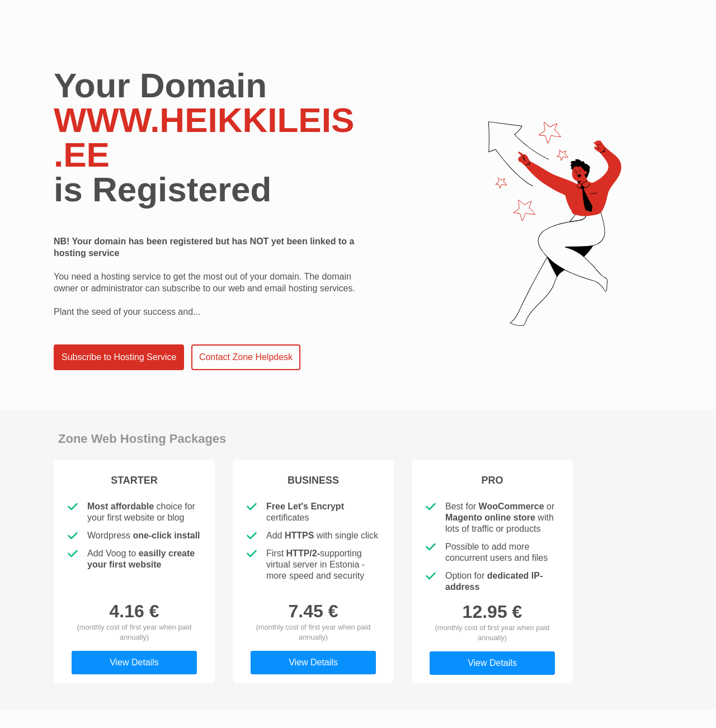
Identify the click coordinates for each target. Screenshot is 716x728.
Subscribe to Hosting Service (119, 357)
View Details (134, 662)
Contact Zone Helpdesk (246, 357)
